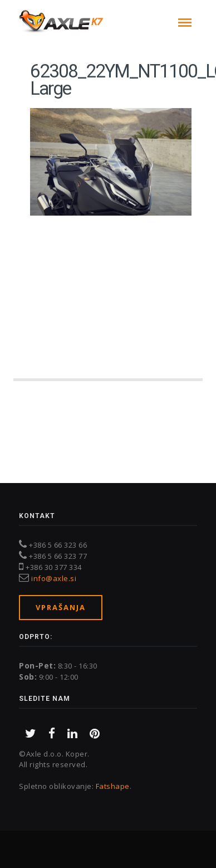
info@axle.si (54, 578)
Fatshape (113, 786)
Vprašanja (61, 607)
